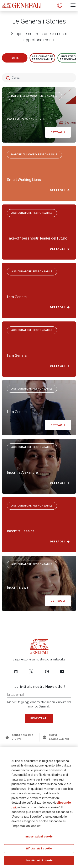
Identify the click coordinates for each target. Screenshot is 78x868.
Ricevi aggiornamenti (56, 737)
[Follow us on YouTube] (62, 671)
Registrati (39, 718)
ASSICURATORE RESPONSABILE (43, 58)
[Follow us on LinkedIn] (16, 671)
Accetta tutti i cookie (39, 862)
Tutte (15, 58)
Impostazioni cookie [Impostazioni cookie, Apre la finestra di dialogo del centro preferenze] (39, 838)
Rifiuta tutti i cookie (39, 850)
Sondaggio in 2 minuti (19, 737)
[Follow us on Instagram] (47, 671)
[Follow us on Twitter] (31, 671)
